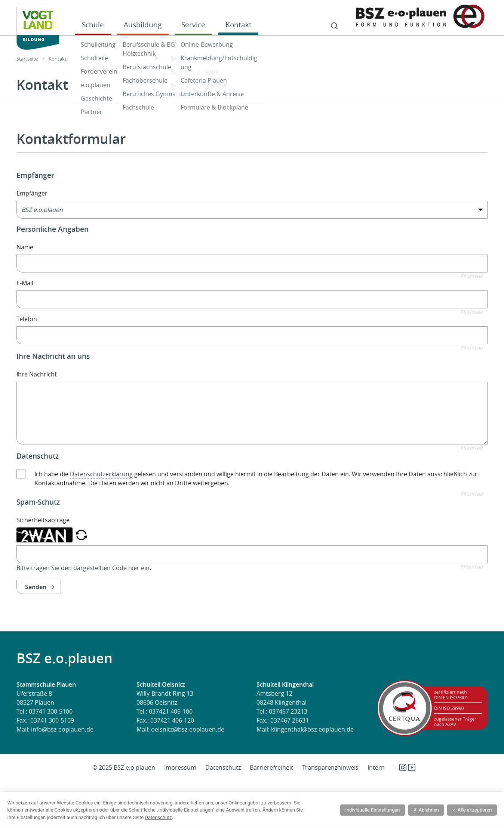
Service (193, 24)
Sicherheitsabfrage (43, 520)
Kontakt (239, 24)
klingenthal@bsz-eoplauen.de (312, 729)
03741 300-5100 (51, 711)
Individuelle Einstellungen (372, 810)
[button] (81, 534)
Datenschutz (223, 767)
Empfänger (32, 193)
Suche (334, 26)
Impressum (180, 767)
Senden (36, 587)
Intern (376, 767)
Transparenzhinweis (330, 767)
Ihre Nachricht (37, 374)
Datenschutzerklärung (101, 474)
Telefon (27, 319)
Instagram (403, 767)
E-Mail (25, 283)
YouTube (412, 767)
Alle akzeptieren (472, 810)
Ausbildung (143, 24)
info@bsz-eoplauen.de (62, 729)
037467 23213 (288, 711)
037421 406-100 (171, 711)
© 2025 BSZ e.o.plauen (124, 767)
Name (25, 247)
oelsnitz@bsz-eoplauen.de (188, 729)
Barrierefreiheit (271, 767)
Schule (93, 24)
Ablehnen (426, 810)
